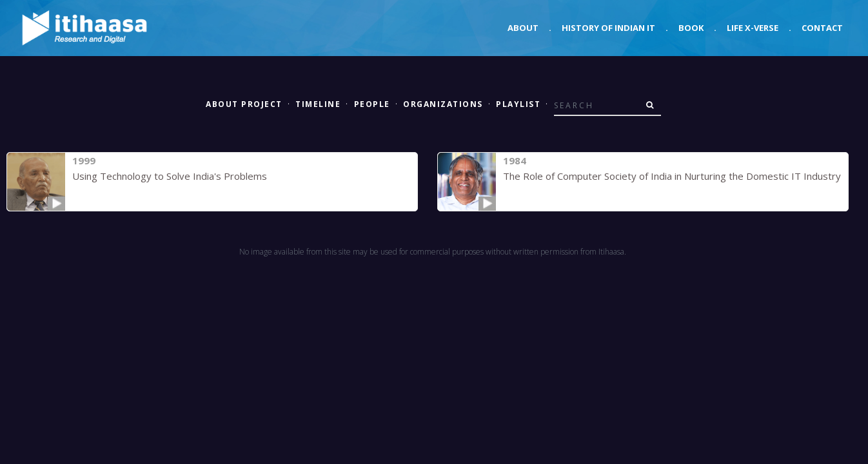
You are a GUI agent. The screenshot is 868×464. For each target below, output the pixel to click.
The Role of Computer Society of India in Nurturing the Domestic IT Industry (672, 176)
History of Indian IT (608, 28)
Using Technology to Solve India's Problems (170, 176)
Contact (822, 28)
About (523, 28)
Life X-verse (753, 28)
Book (691, 28)
